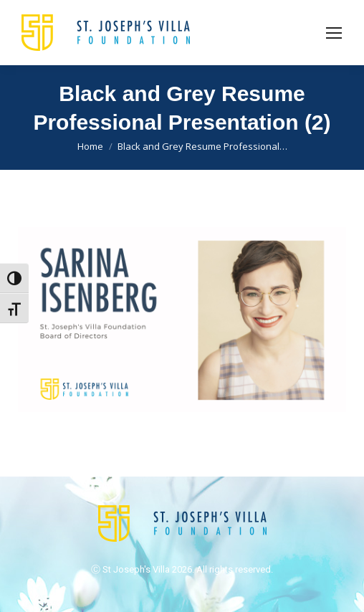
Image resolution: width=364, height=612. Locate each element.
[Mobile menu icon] (334, 33)
